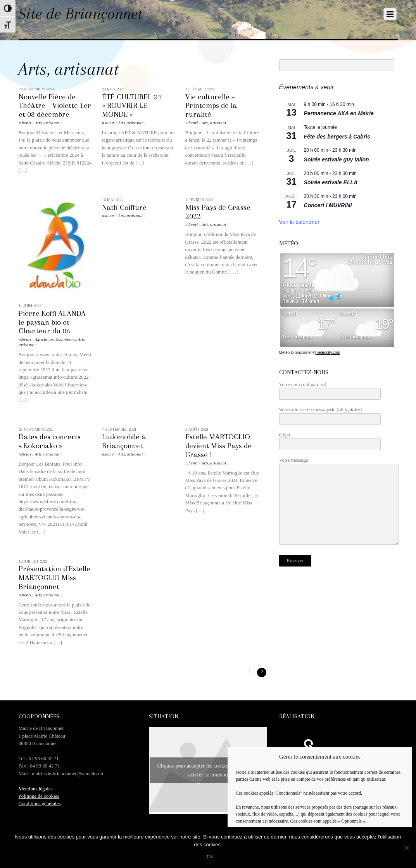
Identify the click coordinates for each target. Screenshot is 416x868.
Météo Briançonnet (295, 353)
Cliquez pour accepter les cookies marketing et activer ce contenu (208, 770)
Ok (210, 857)
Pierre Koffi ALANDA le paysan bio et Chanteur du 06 (52, 322)
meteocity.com (328, 353)
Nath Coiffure (124, 207)
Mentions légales (36, 789)
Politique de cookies (39, 796)
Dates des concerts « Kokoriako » (50, 441)
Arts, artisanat (47, 123)
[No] (406, 848)
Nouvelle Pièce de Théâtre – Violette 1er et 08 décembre (55, 106)
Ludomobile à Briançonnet (124, 441)
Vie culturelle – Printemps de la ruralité (211, 106)
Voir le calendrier (299, 222)
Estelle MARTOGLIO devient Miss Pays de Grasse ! (218, 446)
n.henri (25, 123)
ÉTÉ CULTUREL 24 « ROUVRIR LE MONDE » (132, 106)
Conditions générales (40, 803)
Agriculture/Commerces (55, 339)
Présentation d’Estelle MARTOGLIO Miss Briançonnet (54, 578)
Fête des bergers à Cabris (337, 137)
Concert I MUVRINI (328, 205)
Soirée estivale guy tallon (337, 159)
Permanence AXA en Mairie (339, 113)
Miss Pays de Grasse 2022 (218, 212)
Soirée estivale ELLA (331, 182)
